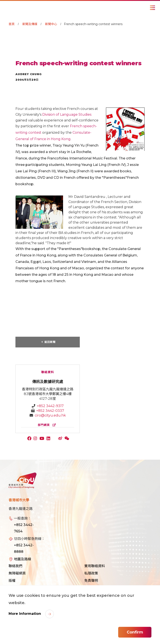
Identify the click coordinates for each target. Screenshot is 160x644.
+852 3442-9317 (50, 406)
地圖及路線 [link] (23, 559)
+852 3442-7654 (24, 528)
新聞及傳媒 (30, 24)
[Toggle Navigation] (152, 8)
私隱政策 (91, 573)
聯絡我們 (15, 566)
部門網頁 (48, 425)
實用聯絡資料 (95, 566)
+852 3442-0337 (50, 411)
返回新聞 (50, 342)
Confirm (135, 632)
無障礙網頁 (17, 573)
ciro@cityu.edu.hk (50, 415)
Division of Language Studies (67, 114)
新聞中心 (51, 24)
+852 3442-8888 (24, 548)
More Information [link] (25, 614)
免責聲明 (91, 581)
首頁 (12, 24)
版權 (12, 581)
